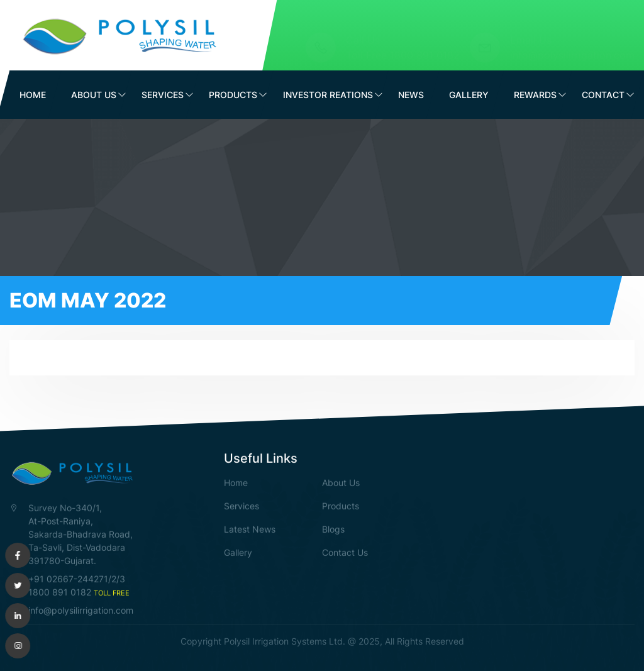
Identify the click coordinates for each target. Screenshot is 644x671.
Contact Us (345, 552)
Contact (603, 95)
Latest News (250, 529)
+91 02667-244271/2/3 (77, 578)
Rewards (535, 95)
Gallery (469, 95)
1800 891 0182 (425, 43)
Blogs (333, 529)
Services (163, 95)
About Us (94, 95)
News (411, 95)
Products (233, 95)
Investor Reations (328, 95)
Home (33, 95)
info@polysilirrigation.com (572, 43)
